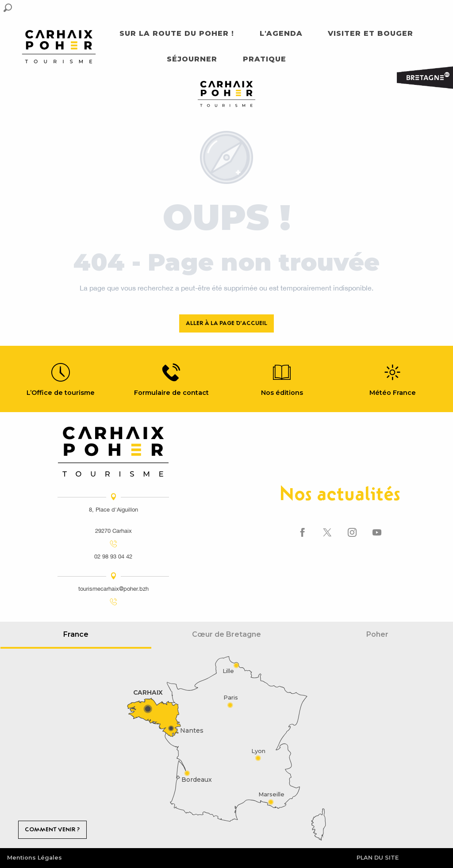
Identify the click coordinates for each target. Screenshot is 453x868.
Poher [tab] (377, 634)
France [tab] (76, 634)
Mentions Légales (35, 858)
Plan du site (378, 858)
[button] (8, 8)
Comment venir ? (52, 829)
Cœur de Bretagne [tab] (226, 634)
